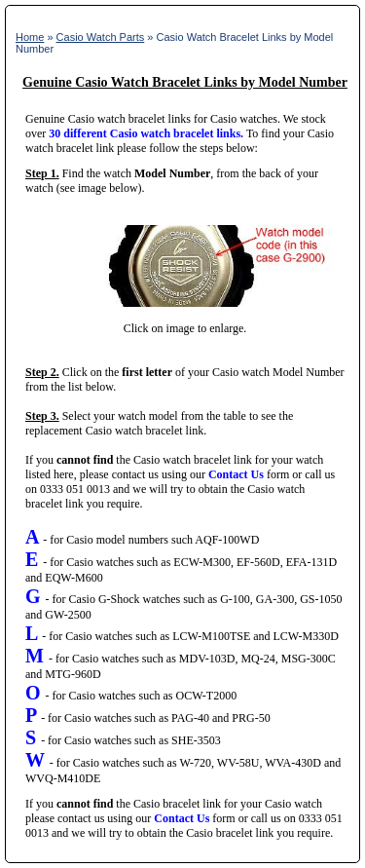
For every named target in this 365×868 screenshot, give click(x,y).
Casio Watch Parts (101, 37)
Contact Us (236, 474)
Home (30, 37)
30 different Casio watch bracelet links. (146, 133)
